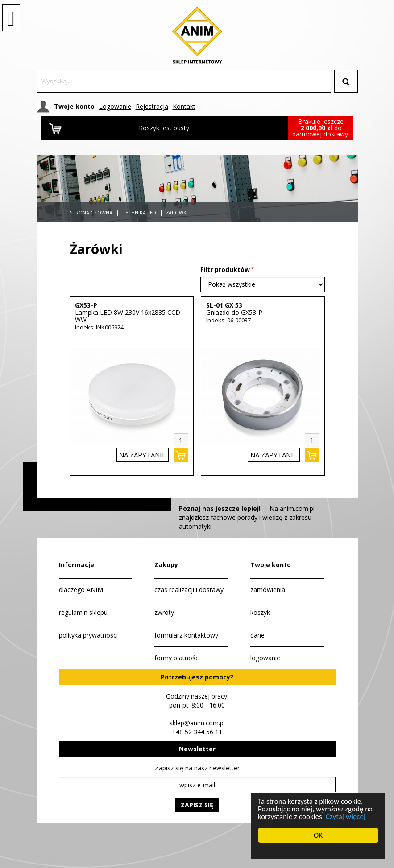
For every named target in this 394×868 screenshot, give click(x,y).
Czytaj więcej (345, 817)
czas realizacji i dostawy (189, 590)
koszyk (260, 612)
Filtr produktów (225, 269)
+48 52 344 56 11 (197, 732)
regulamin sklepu (83, 612)
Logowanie (115, 106)
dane (257, 635)
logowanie (265, 658)
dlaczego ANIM (81, 590)
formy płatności (177, 658)
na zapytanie (143, 455)
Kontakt (184, 106)
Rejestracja (152, 106)
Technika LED (139, 212)
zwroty (164, 612)
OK (318, 835)
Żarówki (177, 212)
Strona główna (91, 212)
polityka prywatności (88, 635)
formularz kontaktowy (186, 635)
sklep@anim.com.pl (197, 723)
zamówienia (268, 590)
